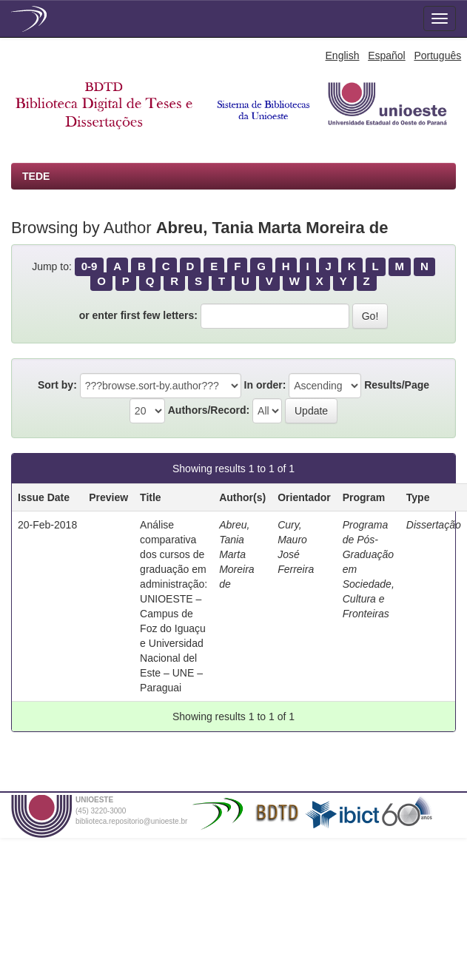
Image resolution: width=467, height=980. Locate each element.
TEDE (36, 176)
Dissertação (434, 525)
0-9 (90, 266)
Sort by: (57, 385)
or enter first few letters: (138, 315)
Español (387, 56)
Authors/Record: (209, 410)
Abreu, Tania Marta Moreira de (236, 554)
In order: (265, 385)
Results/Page (397, 385)
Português (437, 56)
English (343, 56)
